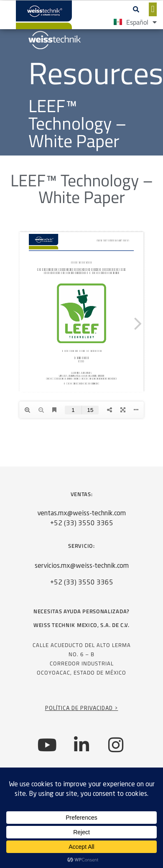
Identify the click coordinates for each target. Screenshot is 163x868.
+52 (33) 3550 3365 (82, 524)
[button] (136, 9)
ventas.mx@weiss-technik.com (81, 514)
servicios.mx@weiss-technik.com (82, 566)
